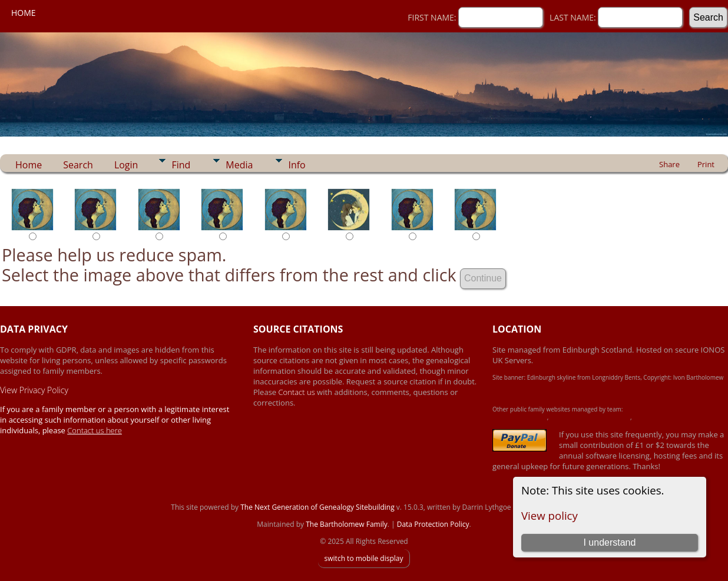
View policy (550, 515)
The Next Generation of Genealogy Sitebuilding (317, 507)
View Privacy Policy (34, 390)
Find (181, 165)
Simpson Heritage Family (666, 417)
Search (78, 165)
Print (706, 164)
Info (297, 165)
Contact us (298, 392)
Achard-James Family (520, 417)
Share (669, 164)
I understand (609, 542)
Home (24, 13)
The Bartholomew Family (347, 524)
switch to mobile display (363, 558)
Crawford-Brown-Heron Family (590, 417)
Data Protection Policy (433, 524)
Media (239, 165)
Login (126, 165)
